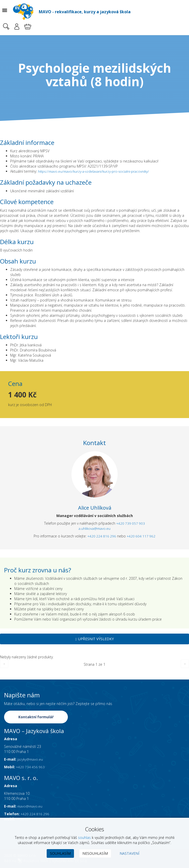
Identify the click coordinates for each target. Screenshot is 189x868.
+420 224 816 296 (101, 536)
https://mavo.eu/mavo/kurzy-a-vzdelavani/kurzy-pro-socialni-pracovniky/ (97, 171)
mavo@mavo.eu (31, 807)
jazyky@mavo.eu (31, 760)
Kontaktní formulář (36, 717)
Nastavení (129, 853)
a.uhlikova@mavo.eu (95, 529)
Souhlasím (60, 853)
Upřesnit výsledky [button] (94, 639)
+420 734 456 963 (31, 767)
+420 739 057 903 (131, 524)
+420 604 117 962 (142, 536)
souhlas (84, 838)
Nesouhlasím (95, 853)
